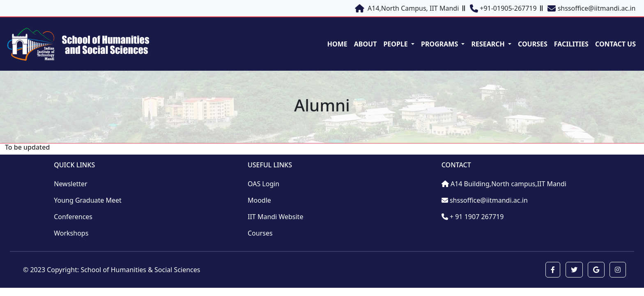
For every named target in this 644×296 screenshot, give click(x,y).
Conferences (73, 217)
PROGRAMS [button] (440, 44)
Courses (260, 233)
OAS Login (263, 184)
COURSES (533, 44)
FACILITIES (571, 44)
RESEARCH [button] (489, 44)
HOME (337, 44)
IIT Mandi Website (275, 217)
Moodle (259, 200)
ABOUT (366, 44)
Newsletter (70, 184)
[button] (553, 270)
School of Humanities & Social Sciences (140, 270)
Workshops (71, 233)
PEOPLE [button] (396, 44)
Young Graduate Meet (88, 200)
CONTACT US (615, 44)
